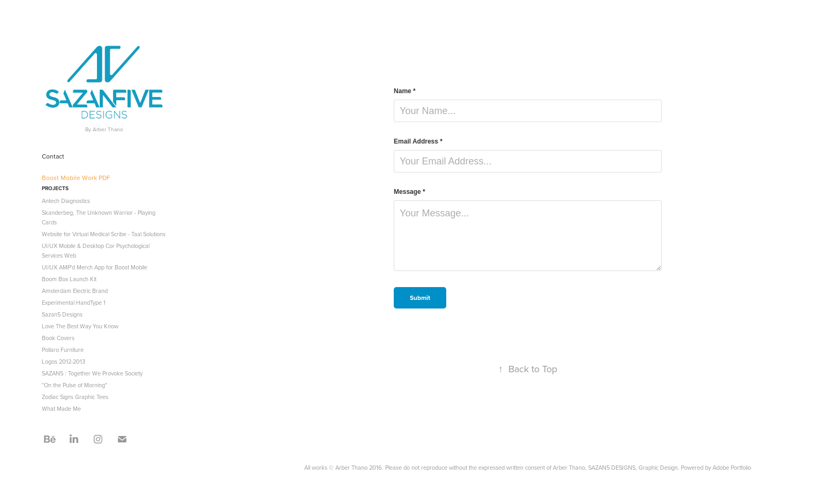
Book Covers (58, 338)
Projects (55, 188)
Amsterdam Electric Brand (75, 291)
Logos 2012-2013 (63, 362)
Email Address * (418, 141)
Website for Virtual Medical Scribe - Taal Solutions (104, 234)
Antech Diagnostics (66, 201)
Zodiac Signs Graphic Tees (75, 397)
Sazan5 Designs (62, 314)
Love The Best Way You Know (80, 326)
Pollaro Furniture (63, 350)
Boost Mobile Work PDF (76, 178)
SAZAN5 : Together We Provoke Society (92, 373)
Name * (405, 91)
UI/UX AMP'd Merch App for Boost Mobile (95, 267)
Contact (53, 156)
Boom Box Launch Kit (69, 279)
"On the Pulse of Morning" (74, 385)
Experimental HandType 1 (74, 303)
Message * (410, 192)
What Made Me (61, 409)
